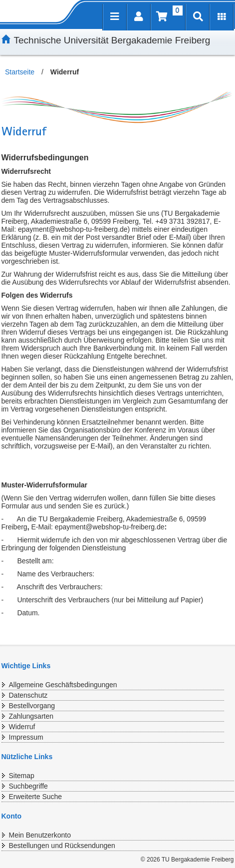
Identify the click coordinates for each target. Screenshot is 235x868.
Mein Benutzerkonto (40, 835)
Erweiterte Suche (36, 797)
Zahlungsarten (31, 716)
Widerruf (22, 727)
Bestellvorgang (32, 706)
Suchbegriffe (28, 786)
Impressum (26, 737)
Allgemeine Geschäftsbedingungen (63, 685)
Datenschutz (28, 695)
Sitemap (22, 776)
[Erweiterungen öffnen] (222, 17)
